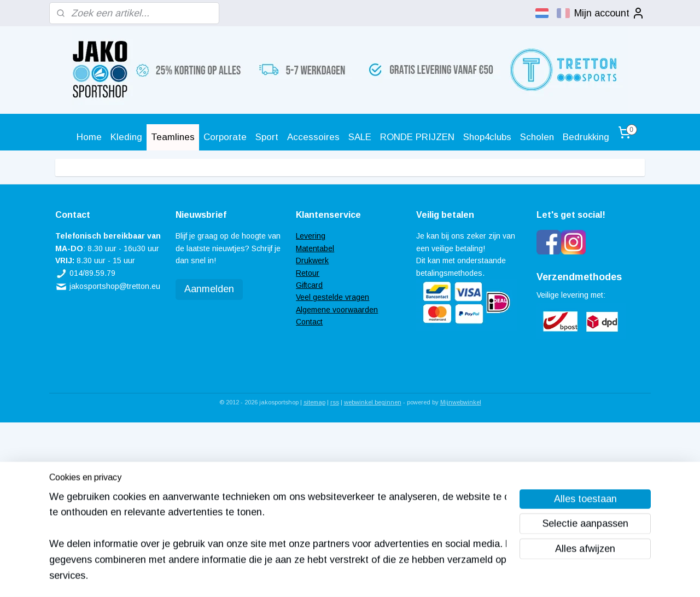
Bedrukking (586, 137)
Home (89, 137)
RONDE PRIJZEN (417, 137)
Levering (311, 236)
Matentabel (315, 248)
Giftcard (309, 285)
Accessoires (313, 137)
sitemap (314, 402)
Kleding (126, 137)
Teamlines (173, 137)
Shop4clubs (487, 137)
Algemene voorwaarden (337, 310)
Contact (309, 322)
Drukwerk (312, 260)
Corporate (225, 137)
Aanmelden (209, 289)
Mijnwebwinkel (461, 402)
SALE (360, 137)
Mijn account (609, 13)
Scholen (537, 137)
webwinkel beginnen (373, 402)
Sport (267, 137)
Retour (308, 273)
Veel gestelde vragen (332, 297)
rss (335, 402)
